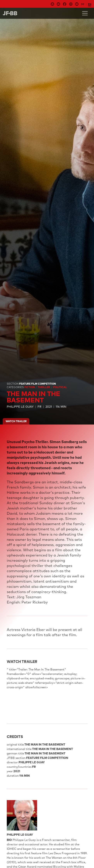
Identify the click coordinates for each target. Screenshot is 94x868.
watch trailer (16, 421)
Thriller (44, 387)
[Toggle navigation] (85, 13)
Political (60, 387)
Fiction (30, 387)
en (90, 4)
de (83, 4)
